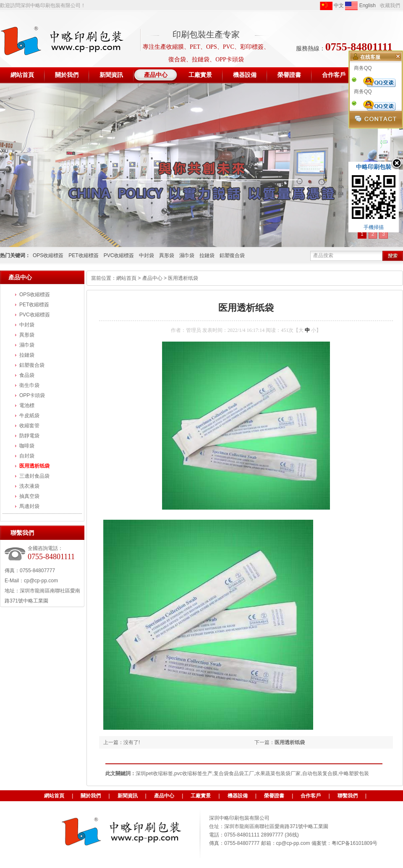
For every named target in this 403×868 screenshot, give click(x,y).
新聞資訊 (128, 796)
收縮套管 (29, 426)
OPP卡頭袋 (32, 395)
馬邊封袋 (29, 506)
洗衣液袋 (29, 486)
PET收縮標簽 (83, 255)
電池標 (27, 405)
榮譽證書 (274, 796)
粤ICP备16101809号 (355, 843)
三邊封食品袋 (34, 476)
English (360, 6)
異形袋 (167, 255)
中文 (332, 6)
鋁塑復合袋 (232, 255)
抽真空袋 (29, 496)
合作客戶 (311, 796)
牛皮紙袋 (29, 416)
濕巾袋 (187, 255)
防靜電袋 (29, 436)
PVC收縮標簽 (119, 255)
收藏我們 (390, 5)
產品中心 (152, 278)
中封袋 (147, 255)
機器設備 (238, 796)
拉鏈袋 (207, 255)
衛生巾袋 (29, 385)
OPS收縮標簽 (48, 255)
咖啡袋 (27, 446)
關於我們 (91, 796)
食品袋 (27, 375)
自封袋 (27, 456)
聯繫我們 (348, 796)
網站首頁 (126, 278)
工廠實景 (201, 796)
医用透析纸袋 (34, 466)
